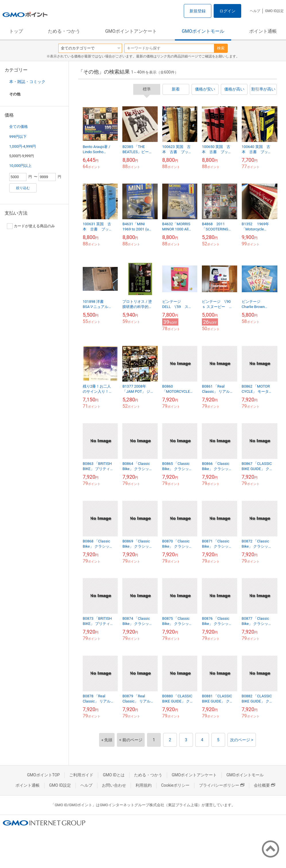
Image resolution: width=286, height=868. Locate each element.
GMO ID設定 (274, 11)
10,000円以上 (20, 166)
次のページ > (242, 740)
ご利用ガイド (81, 775)
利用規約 (144, 785)
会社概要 (264, 785)
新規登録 (198, 11)
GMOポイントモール (203, 31)
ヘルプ (255, 11)
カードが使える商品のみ (31, 226)
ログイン (227, 11)
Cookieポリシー (175, 785)
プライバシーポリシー (222, 785)
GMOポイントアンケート (131, 31)
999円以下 (18, 137)
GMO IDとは (114, 775)
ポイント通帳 (263, 31)
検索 (221, 48)
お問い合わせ (114, 785)
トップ (16, 31)
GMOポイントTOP (43, 775)
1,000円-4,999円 (23, 146)
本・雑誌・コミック (27, 82)
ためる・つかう (64, 31)
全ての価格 (19, 127)
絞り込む (23, 188)
